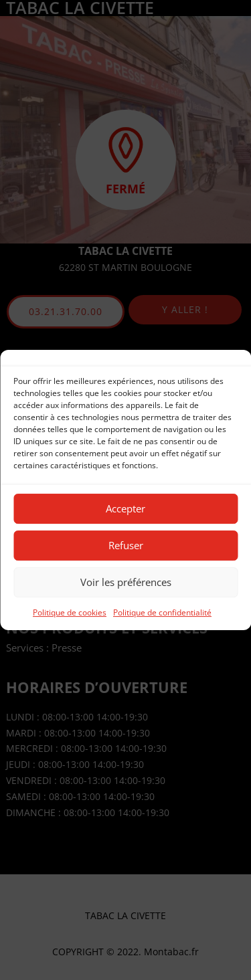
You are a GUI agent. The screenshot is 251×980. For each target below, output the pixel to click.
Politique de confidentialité (162, 612)
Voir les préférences (126, 582)
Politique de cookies (70, 612)
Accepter (125, 508)
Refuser (126, 545)
